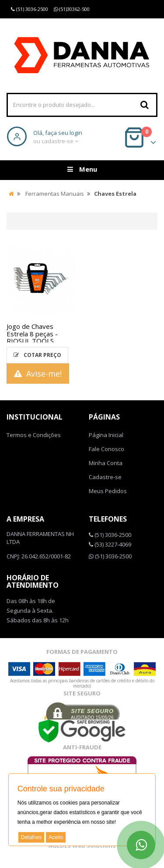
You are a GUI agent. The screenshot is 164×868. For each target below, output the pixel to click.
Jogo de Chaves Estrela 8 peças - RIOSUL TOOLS (32, 333)
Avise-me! (38, 374)
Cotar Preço (37, 355)
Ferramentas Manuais (55, 194)
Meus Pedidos (108, 491)
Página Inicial (106, 435)
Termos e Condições (34, 435)
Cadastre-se (105, 477)
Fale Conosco (106, 449)
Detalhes (31, 837)
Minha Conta (106, 463)
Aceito (56, 837)
